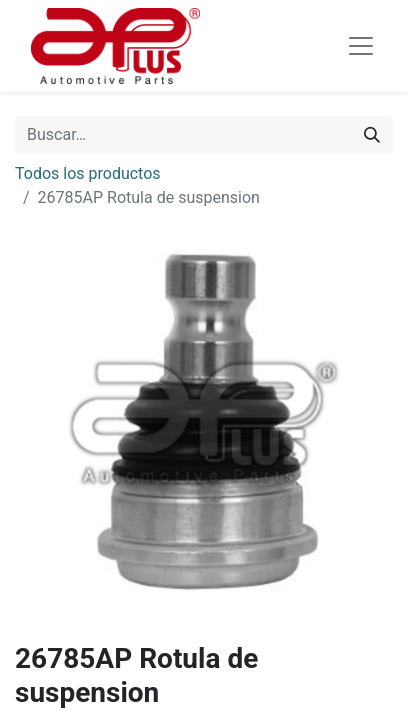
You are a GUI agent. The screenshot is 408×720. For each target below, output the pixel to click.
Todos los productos (88, 173)
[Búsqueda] (372, 135)
